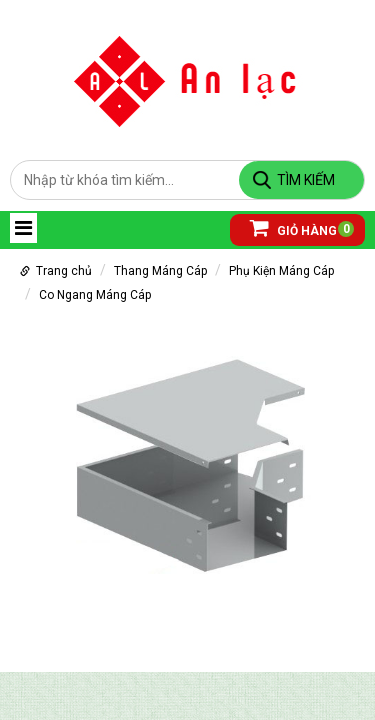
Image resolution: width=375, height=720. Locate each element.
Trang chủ (64, 271)
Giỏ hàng (293, 227)
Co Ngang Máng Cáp (95, 295)
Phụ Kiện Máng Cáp (281, 271)
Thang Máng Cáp (160, 271)
